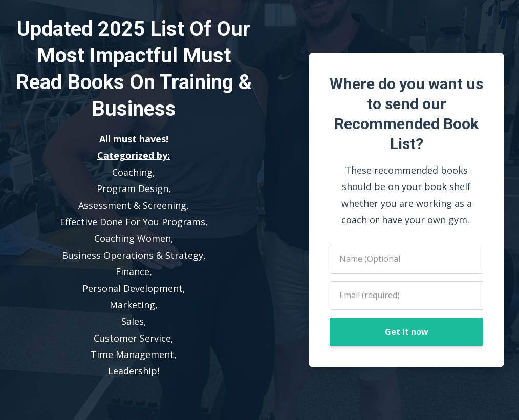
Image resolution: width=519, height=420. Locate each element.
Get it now (407, 332)
